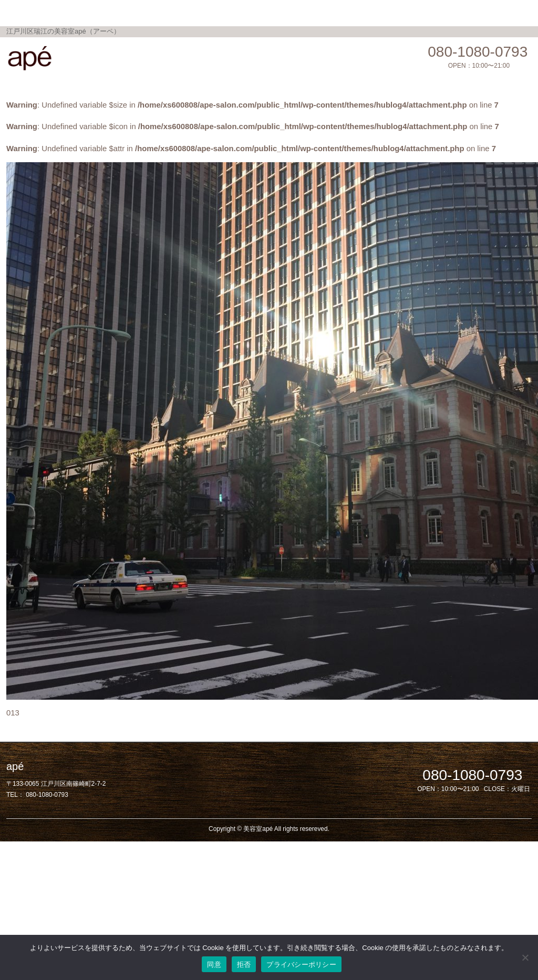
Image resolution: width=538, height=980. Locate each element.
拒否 (244, 965)
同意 (214, 965)
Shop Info (300, 12)
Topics (212, 12)
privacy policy (413, 12)
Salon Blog (354, 12)
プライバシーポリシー (301, 965)
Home (111, 12)
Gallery (253, 12)
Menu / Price (161, 12)
